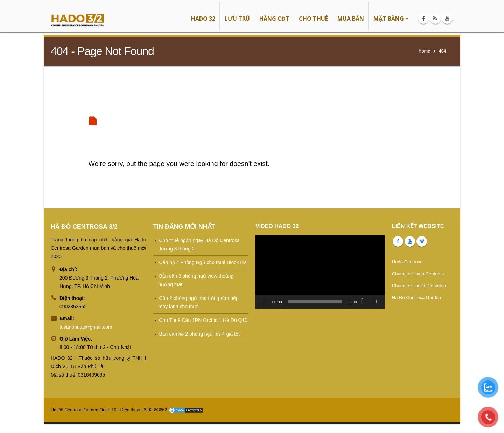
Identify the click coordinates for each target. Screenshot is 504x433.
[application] (320, 272)
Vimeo (422, 241)
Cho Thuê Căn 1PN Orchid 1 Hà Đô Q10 (203, 320)
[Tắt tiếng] (365, 302)
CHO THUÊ (313, 19)
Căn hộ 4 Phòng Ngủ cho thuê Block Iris (203, 262)
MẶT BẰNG (389, 19)
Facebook (398, 241)
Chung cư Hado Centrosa (418, 274)
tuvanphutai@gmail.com (86, 327)
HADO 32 (203, 19)
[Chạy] (265, 302)
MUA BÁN (351, 19)
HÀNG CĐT (274, 19)
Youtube (410, 241)
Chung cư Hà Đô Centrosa (419, 286)
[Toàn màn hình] (376, 302)
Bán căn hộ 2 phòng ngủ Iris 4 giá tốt (199, 334)
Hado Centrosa (407, 262)
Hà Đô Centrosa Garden (416, 298)
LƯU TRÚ (237, 19)
